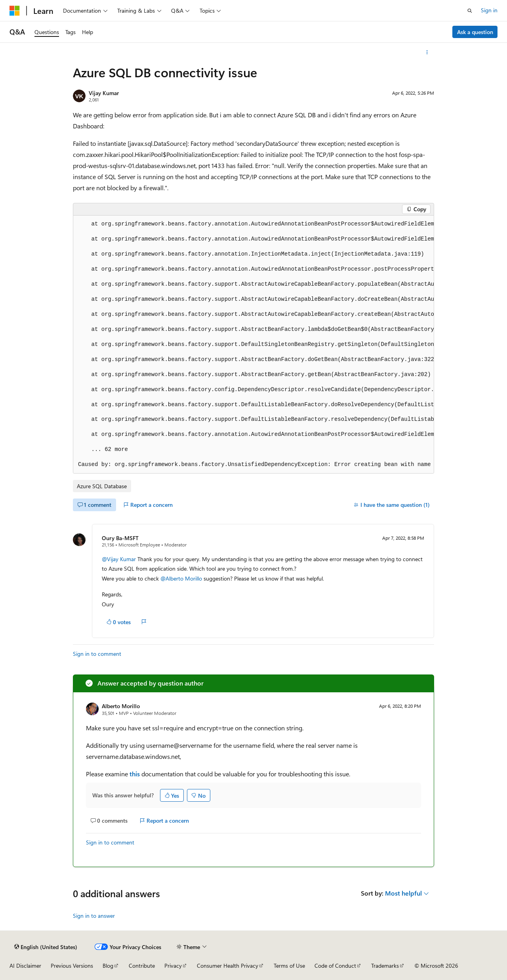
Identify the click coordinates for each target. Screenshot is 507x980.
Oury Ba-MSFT (120, 538)
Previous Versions (72, 966)
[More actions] (427, 52)
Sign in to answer (94, 916)
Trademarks (385, 966)
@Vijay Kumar (120, 559)
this (135, 774)
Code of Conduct (335, 966)
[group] (253, 345)
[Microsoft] (15, 11)
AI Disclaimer (25, 966)
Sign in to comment (97, 654)
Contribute (142, 966)
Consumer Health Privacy (228, 966)
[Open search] (470, 11)
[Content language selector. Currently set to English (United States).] (46, 947)
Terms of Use (289, 966)
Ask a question (475, 32)
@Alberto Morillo (182, 578)
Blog (108, 966)
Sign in (489, 10)
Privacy (173, 966)
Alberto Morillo (121, 706)
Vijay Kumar (104, 93)
